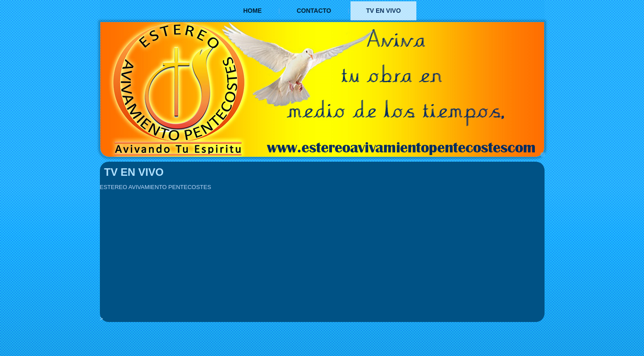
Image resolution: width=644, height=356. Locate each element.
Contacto (314, 11)
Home (252, 11)
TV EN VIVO (383, 11)
